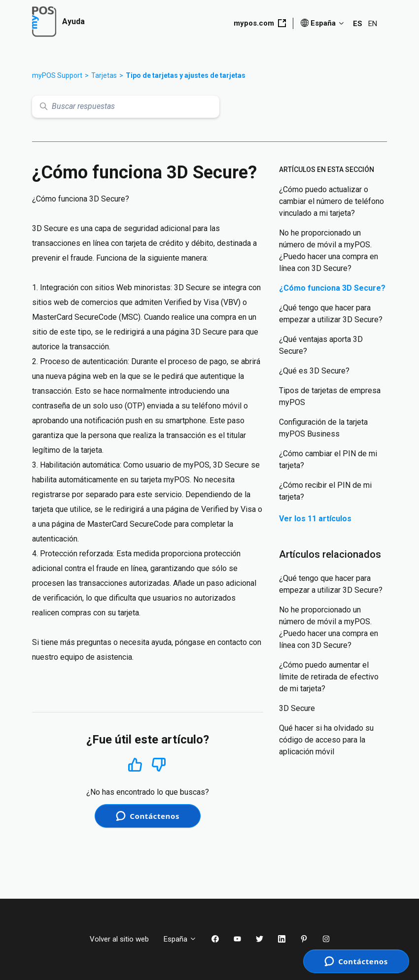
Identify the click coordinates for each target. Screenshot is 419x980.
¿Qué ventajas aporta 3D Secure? (321, 345)
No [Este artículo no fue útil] (159, 765)
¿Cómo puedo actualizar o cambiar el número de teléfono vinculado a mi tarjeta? (332, 201)
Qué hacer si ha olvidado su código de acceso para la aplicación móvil (326, 740)
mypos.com (260, 23)
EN (373, 24)
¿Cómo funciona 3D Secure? (332, 288)
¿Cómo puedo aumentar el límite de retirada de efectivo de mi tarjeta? (329, 677)
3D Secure (297, 708)
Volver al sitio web (119, 939)
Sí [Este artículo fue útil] (135, 764)
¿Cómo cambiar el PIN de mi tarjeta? (328, 459)
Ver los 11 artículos (315, 519)
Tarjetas (104, 75)
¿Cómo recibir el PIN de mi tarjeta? (325, 491)
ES (358, 24)
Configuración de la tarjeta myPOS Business (323, 428)
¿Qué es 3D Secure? (314, 371)
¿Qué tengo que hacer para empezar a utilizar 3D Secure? (331, 314)
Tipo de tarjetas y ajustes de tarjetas (186, 75)
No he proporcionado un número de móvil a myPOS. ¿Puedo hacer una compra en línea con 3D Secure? (329, 251)
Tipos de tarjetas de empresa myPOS (330, 396)
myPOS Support (57, 75)
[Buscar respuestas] (126, 107)
